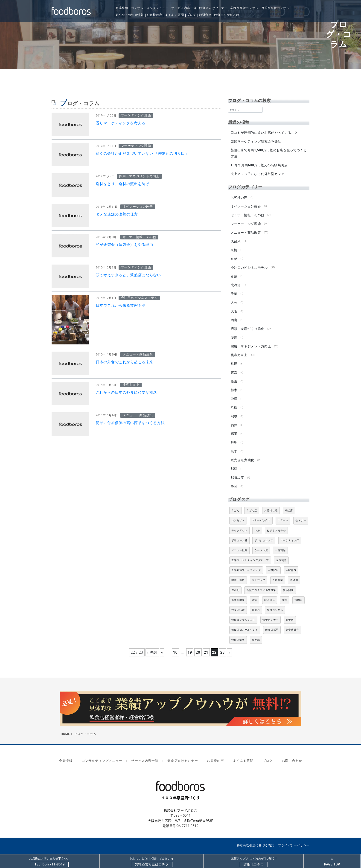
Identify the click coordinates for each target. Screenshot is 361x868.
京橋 (234, 248)
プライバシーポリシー (294, 836)
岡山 (234, 316)
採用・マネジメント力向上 (251, 342)
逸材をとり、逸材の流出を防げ (123, 184)
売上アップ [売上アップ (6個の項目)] (259, 573)
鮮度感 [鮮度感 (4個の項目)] (256, 632)
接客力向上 (239, 350)
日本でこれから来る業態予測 (121, 305)
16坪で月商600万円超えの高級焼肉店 (259, 165)
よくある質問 (175, 15)
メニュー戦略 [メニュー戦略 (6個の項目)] (239, 543)
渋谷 (234, 411)
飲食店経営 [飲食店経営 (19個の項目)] (292, 622)
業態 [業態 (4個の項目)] (285, 593)
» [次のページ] (229, 645)
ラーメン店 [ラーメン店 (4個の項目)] (261, 543)
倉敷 (234, 274)
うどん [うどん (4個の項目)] (235, 503)
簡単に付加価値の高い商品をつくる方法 (130, 423)
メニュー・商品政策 (246, 231)
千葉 (234, 291)
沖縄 (234, 393)
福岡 (234, 428)
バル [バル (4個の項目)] (257, 523)
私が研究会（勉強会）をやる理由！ (126, 245)
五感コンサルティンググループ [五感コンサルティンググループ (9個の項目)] (250, 553)
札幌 (234, 359)
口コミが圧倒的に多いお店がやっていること (264, 133)
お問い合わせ (287, 752)
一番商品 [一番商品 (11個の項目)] (280, 543)
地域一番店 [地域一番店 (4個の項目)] (238, 573)
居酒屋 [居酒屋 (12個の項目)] (294, 573)
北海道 (236, 282)
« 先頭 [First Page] (152, 645)
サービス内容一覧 (184, 8)
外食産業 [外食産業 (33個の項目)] (278, 573)
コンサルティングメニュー (150, 8)
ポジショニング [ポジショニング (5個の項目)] (264, 533)
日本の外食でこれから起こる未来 (125, 362)
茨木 (234, 445)
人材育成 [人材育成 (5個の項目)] (291, 563)
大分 (234, 299)
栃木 (234, 385)
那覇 (234, 462)
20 (198, 645)
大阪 (234, 308)
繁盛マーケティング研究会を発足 (256, 141)
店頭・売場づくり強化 (247, 325)
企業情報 (122, 8)
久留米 (236, 239)
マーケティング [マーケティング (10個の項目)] (290, 533)
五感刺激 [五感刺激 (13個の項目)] (281, 553)
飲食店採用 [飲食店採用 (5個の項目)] (272, 622)
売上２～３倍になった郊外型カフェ (257, 173)
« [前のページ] (162, 645)
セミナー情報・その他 (247, 213)
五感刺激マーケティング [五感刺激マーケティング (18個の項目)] (246, 563)
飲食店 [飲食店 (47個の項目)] (290, 612)
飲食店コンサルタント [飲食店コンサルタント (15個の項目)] (245, 622)
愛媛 (234, 333)
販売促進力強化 (242, 453)
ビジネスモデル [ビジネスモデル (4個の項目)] (276, 523)
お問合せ (205, 15)
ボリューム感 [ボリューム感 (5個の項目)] (239, 533)
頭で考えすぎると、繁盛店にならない (128, 275)
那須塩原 (237, 470)
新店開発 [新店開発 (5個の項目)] (288, 583)
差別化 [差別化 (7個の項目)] (235, 583)
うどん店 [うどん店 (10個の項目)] (252, 503)
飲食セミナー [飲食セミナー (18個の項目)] (271, 612)
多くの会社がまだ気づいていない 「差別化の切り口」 (142, 153)
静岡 (234, 479)
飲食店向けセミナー (213, 8)
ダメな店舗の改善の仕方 (117, 214)
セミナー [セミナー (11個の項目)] (301, 513)
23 (223, 645)
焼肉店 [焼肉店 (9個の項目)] (298, 593)
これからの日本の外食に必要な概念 (126, 392)
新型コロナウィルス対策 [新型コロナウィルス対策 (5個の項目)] (261, 583)
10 (175, 645)
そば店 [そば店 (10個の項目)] (289, 503)
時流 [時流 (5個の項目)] (255, 593)
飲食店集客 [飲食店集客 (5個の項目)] (238, 632)
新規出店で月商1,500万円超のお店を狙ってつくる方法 (269, 153)
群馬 (234, 436)
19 (190, 645)
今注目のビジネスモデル (249, 265)
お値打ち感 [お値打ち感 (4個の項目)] (271, 503)
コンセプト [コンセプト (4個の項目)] (238, 513)
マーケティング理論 (246, 222)
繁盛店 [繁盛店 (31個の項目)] (256, 602)
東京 (234, 368)
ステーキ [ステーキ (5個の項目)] (283, 513)
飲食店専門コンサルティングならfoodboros (101, 847)
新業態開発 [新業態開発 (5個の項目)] (238, 593)
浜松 (234, 402)
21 (206, 645)
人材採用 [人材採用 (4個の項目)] (273, 563)
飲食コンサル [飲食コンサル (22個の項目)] (275, 602)
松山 (234, 376)
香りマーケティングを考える (121, 123)
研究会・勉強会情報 (130, 15)
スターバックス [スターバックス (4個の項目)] (261, 513)
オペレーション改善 (246, 205)
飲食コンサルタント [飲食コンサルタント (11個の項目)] (243, 612)
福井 (234, 419)
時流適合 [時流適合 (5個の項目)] (270, 593)
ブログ (191, 15)
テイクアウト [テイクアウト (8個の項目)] (239, 523)
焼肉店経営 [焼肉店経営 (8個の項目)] (238, 602)
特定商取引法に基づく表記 (256, 836)
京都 (234, 256)
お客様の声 (154, 15)
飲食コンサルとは (227, 15)
